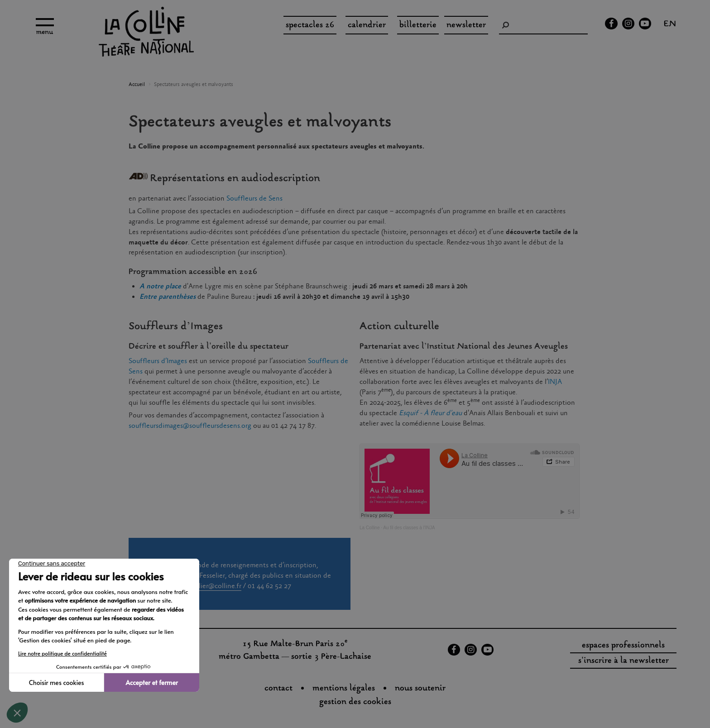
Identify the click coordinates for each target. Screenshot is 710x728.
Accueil (137, 85)
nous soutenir (420, 689)
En (144, 297)
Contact (278, 689)
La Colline (369, 528)
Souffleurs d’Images (159, 361)
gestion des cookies (355, 702)
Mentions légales (344, 689)
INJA (555, 382)
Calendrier (367, 25)
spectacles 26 (310, 25)
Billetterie (418, 25)
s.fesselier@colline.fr (210, 586)
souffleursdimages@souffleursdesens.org (190, 426)
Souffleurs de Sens (254, 199)
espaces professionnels (623, 646)
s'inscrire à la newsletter (624, 661)
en (670, 25)
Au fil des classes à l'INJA (409, 528)
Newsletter (466, 25)
